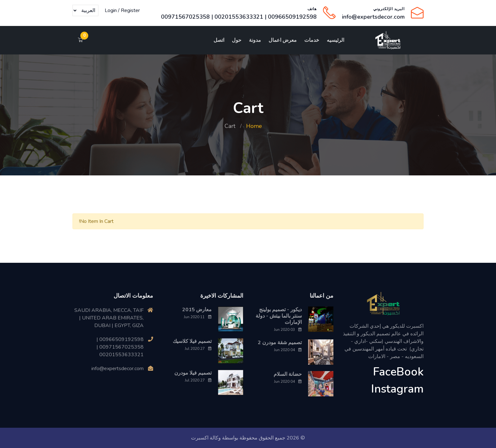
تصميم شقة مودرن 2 (280, 343)
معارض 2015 (197, 310)
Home (254, 126)
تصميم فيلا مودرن (193, 373)
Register (130, 10)
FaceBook (398, 372)
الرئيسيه (335, 40)
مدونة (255, 40)
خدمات (312, 40)
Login (111, 10)
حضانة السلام (288, 374)
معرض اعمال (283, 40)
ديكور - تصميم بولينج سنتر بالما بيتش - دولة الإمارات (279, 316)
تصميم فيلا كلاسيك (192, 341)
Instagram (397, 389)
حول (237, 40)
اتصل (219, 40)
